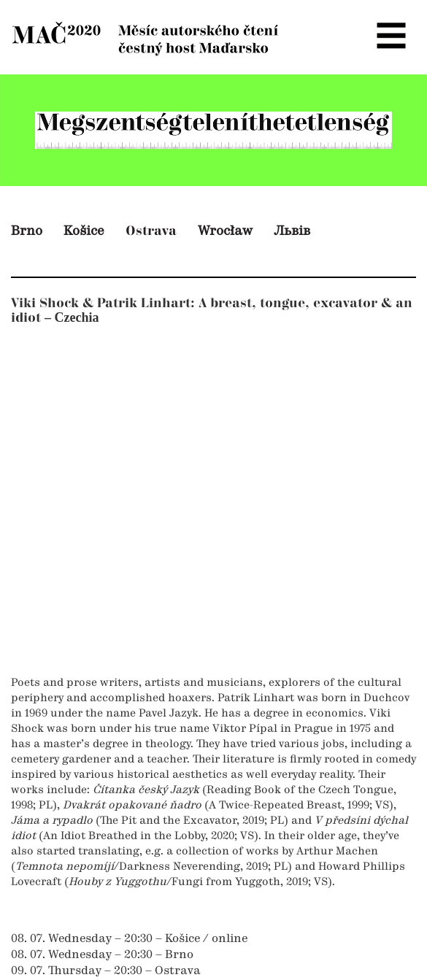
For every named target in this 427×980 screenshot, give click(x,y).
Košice (84, 231)
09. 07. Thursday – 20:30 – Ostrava (106, 971)
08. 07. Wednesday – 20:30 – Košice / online (129, 939)
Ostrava (151, 231)
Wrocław (225, 231)
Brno (27, 231)
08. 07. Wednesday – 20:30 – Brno (102, 955)
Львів (292, 231)
